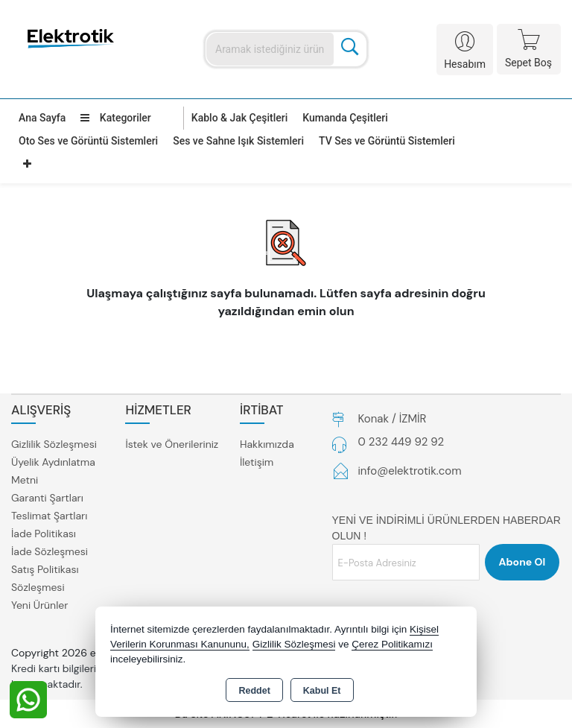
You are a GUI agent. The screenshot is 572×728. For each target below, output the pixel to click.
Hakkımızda (267, 444)
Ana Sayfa (42, 118)
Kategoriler (115, 118)
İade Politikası (44, 534)
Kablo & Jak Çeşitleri (239, 118)
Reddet (254, 691)
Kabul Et (322, 691)
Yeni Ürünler (39, 605)
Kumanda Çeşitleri (345, 118)
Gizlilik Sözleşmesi (54, 444)
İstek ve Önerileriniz (172, 444)
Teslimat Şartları (49, 516)
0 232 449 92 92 (401, 442)
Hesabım (465, 64)
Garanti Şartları (47, 498)
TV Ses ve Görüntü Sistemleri (387, 141)
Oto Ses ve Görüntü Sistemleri (88, 141)
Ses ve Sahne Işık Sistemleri (238, 141)
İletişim (257, 462)
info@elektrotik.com (410, 471)
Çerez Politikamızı (392, 644)
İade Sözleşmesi (50, 551)
